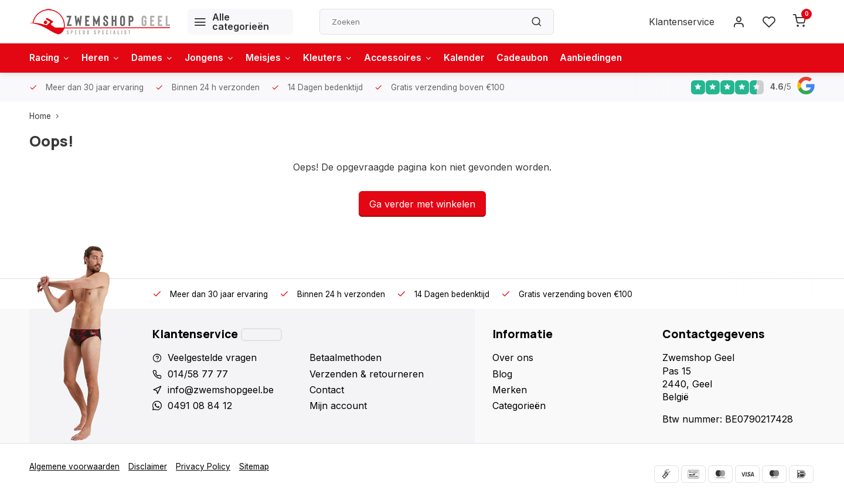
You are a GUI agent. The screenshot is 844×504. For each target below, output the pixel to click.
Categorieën (519, 406)
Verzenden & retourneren (367, 374)
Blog (502, 374)
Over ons (513, 357)
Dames (157, 58)
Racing (51, 58)
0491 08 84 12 (200, 406)
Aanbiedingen (607, 58)
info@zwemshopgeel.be (221, 390)
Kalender (476, 58)
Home (47, 116)
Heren (104, 58)
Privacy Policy (203, 466)
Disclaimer (148, 466)
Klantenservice (682, 22)
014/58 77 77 (198, 374)
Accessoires (408, 58)
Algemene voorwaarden (74, 466)
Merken (510, 390)
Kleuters (336, 58)
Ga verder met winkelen (422, 204)
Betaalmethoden (346, 357)
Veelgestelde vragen (212, 357)
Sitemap (254, 466)
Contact (327, 390)
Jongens (216, 58)
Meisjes (276, 58)
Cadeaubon (536, 58)
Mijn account (338, 406)
